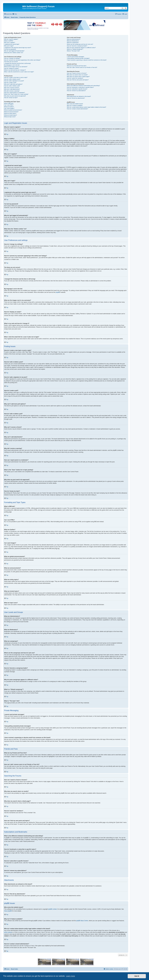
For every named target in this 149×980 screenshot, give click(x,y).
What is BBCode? (9, 103)
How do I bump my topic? (11, 98)
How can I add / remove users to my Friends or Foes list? (82, 67)
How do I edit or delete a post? (12, 79)
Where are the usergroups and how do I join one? (80, 44)
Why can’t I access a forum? (12, 88)
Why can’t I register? (10, 42)
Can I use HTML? (9, 105)
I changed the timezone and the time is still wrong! (17, 63)
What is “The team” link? (73, 51)
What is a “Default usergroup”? (75, 49)
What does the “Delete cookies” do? (14, 53)
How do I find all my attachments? (76, 98)
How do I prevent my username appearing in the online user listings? (22, 60)
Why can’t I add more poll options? (13, 84)
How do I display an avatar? (12, 68)
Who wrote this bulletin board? (75, 104)
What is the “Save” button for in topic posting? (16, 94)
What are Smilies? (9, 107)
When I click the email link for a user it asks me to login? (19, 72)
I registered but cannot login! (12, 44)
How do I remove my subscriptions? (76, 91)
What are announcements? (11, 112)
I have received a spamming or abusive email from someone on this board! (87, 60)
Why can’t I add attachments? (12, 89)
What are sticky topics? (10, 113)
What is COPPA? (9, 41)
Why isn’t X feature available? (75, 106)
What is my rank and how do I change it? (15, 70)
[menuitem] (15, 14)
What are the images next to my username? (16, 67)
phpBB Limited (52, 909)
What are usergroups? (73, 42)
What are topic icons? (10, 117)
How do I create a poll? (10, 83)
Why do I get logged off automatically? (14, 51)
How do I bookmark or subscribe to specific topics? (80, 87)
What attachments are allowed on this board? (79, 96)
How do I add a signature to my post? (14, 81)
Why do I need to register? (11, 39)
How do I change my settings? (12, 58)
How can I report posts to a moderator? (15, 93)
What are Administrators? (74, 39)
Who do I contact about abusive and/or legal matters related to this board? (86, 107)
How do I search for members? (75, 78)
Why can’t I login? (9, 46)
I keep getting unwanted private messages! (78, 58)
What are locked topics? (10, 115)
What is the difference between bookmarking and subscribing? (83, 86)
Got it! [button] (137, 976)
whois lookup (8, 932)
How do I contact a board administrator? (77, 109)
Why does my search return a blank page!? (78, 77)
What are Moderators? (73, 41)
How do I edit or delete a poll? (12, 86)
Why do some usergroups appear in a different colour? (81, 48)
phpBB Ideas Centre (82, 921)
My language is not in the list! (12, 65)
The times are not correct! (11, 62)
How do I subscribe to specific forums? (77, 89)
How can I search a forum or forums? (77, 73)
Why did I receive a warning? (12, 91)
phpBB (58, 292)
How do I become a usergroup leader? (77, 46)
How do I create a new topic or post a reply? (16, 77)
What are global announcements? (13, 110)
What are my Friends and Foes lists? (77, 66)
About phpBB (8, 911)
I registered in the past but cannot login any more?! (18, 48)
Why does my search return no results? (77, 75)
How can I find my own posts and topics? (78, 80)
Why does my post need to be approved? (15, 96)
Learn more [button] (70, 976)
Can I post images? (9, 108)
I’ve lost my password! (10, 49)
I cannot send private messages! (75, 57)
